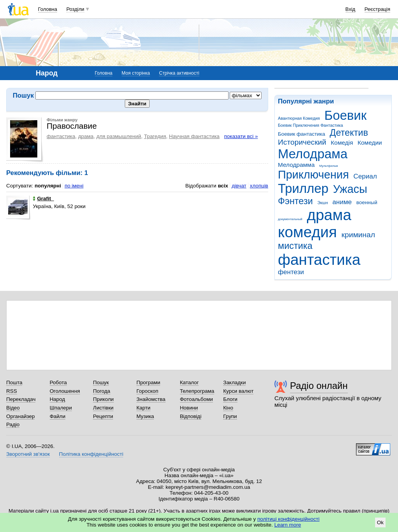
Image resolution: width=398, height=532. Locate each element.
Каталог (189, 382)
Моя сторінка (136, 73)
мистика (295, 246)
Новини (189, 408)
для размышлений (119, 136)
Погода (101, 391)
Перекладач (21, 399)
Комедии (370, 143)
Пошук (101, 382)
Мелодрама (313, 154)
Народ (58, 399)
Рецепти (103, 416)
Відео (13, 408)
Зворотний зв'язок (28, 454)
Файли (58, 416)
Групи (230, 416)
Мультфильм (328, 166)
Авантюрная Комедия (299, 118)
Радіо (13, 424)
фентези (291, 272)
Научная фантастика (194, 136)
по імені (74, 186)
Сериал (365, 176)
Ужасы (350, 189)
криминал (358, 235)
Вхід (351, 9)
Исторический (302, 142)
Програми (148, 382)
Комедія (342, 143)
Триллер (303, 188)
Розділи (75, 9)
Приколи (103, 399)
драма (329, 215)
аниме (342, 202)
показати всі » (241, 136)
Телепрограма (197, 391)
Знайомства (151, 399)
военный (367, 202)
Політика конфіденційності (91, 454)
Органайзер (20, 416)
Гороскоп (147, 391)
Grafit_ (43, 199)
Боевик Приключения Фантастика (310, 125)
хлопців (259, 186)
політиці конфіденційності (288, 519)
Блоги (230, 399)
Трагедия (155, 136)
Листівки (103, 408)
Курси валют (238, 391)
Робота (58, 382)
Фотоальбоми (196, 399)
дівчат (239, 186)
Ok (380, 522)
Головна (48, 9)
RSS (12, 391)
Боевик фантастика (301, 134)
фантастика (319, 260)
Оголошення (65, 391)
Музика (145, 416)
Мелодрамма (296, 165)
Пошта (14, 382)
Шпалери (61, 408)
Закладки (234, 382)
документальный (290, 219)
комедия (307, 232)
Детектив (349, 133)
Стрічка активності (179, 73)
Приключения (313, 175)
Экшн (323, 203)
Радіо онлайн (319, 386)
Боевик (346, 115)
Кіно (228, 408)
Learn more (288, 525)
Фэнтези (295, 201)
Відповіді (191, 416)
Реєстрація (377, 9)
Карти (143, 408)
